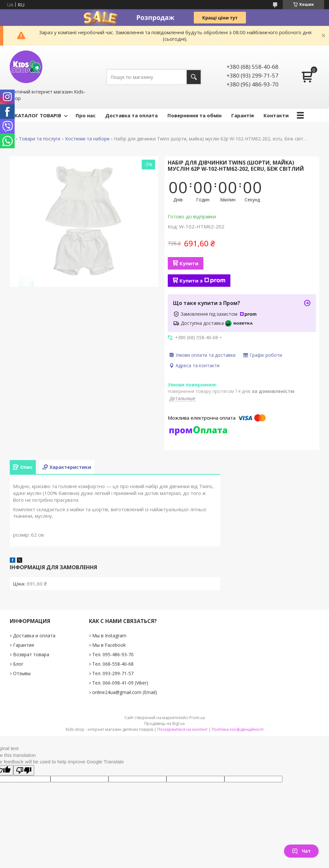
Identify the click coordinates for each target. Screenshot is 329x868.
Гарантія (243, 115)
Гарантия (23, 645)
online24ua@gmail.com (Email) (125, 692)
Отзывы (22, 673)
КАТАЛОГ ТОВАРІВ (38, 115)
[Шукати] (194, 77)
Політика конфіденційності (238, 729)
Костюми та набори (87, 139)
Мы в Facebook (109, 645)
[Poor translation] (24, 770)
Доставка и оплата (34, 636)
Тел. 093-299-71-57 (113, 673)
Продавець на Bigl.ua (164, 723)
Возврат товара (31, 654)
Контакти (276, 115)
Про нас (86, 115)
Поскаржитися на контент (182, 729)
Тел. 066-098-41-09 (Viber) (120, 683)
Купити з (202, 281)
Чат (301, 851)
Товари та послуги (40, 139)
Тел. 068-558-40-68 (113, 664)
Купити (189, 263)
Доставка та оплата (131, 115)
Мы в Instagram (109, 636)
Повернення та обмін (194, 115)
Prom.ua (197, 718)
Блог (18, 664)
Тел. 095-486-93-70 (113, 654)
